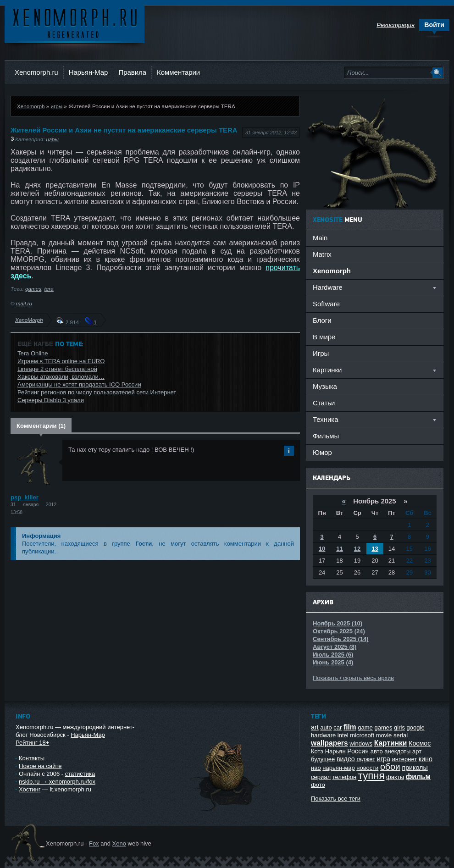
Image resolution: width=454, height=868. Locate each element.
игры (56, 106)
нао (316, 768)
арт (417, 751)
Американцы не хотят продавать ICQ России (79, 384)
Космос (420, 743)
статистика (80, 774)
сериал (321, 777)
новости (367, 768)
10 (322, 549)
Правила (132, 72)
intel (343, 735)
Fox (94, 843)
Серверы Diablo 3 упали (51, 400)
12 (357, 549)
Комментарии (178, 72)
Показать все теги (336, 799)
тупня (371, 776)
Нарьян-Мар (89, 72)
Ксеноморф (75, 23)
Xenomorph (31, 106)
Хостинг (30, 789)
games (33, 289)
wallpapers (329, 743)
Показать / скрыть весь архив (353, 678)
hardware (323, 735)
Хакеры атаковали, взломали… (61, 377)
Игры (321, 353)
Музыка (325, 386)
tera (49, 289)
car (338, 727)
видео (346, 759)
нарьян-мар (338, 768)
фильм (418, 777)
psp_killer (25, 497)
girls (399, 727)
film (350, 727)
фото (318, 785)
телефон (345, 777)
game (365, 727)
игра (384, 759)
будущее (323, 759)
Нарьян (335, 751)
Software (326, 304)
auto (326, 727)
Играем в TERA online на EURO (61, 361)
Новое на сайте (40, 766)
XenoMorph (29, 320)
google (416, 727)
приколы (415, 768)
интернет (405, 759)
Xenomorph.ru (36, 72)
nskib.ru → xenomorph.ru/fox (57, 782)
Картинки (391, 743)
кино (426, 759)
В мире (324, 337)
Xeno (119, 843)
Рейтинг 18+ (32, 743)
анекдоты (397, 751)
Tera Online (33, 353)
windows (361, 744)
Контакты (32, 758)
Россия (358, 751)
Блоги (322, 320)
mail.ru (24, 303)
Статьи (324, 403)
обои (390, 767)
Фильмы (326, 436)
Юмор (322, 452)
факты (395, 777)
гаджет (366, 759)
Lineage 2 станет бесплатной (57, 369)
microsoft (362, 735)
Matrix (322, 254)
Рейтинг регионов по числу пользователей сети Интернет (97, 392)
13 (375, 549)
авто (377, 751)
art (315, 727)
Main (320, 238)
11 (339, 549)
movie (384, 735)
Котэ (317, 751)
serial (401, 735)
